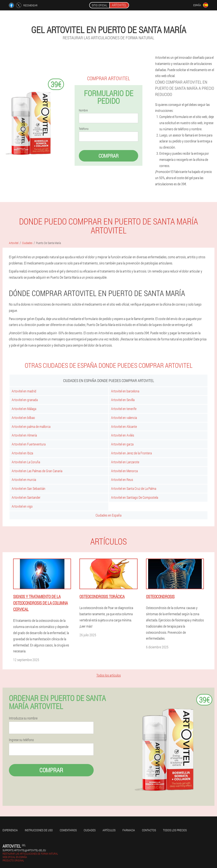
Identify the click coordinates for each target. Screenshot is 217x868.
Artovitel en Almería (24, 435)
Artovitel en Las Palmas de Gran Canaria (37, 471)
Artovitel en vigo (22, 506)
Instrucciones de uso (39, 830)
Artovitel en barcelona (125, 391)
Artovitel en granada (25, 400)
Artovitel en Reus (122, 480)
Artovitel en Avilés (123, 435)
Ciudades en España (108, 515)
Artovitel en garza (122, 444)
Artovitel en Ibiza (22, 453)
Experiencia (10, 830)
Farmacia (129, 830)
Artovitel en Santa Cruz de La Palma (134, 488)
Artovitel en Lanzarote (125, 462)
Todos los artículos (109, 675)
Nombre (83, 110)
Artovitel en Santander (26, 497)
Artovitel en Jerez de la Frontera (131, 453)
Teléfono (84, 129)
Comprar (108, 156)
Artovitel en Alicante (124, 426)
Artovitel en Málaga (24, 409)
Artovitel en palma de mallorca (31, 426)
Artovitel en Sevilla (123, 400)
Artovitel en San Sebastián (29, 488)
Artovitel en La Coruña (26, 462)
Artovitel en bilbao (23, 418)
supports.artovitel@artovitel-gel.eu (24, 850)
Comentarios (68, 830)
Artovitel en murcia (24, 480)
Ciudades (90, 830)
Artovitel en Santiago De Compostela (135, 497)
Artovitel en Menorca (124, 471)
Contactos (149, 830)
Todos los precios (175, 830)
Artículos (109, 830)
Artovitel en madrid (24, 391)
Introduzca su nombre (23, 718)
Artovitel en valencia (124, 418)
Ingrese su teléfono (21, 740)
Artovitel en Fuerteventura (29, 444)
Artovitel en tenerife (124, 409)
